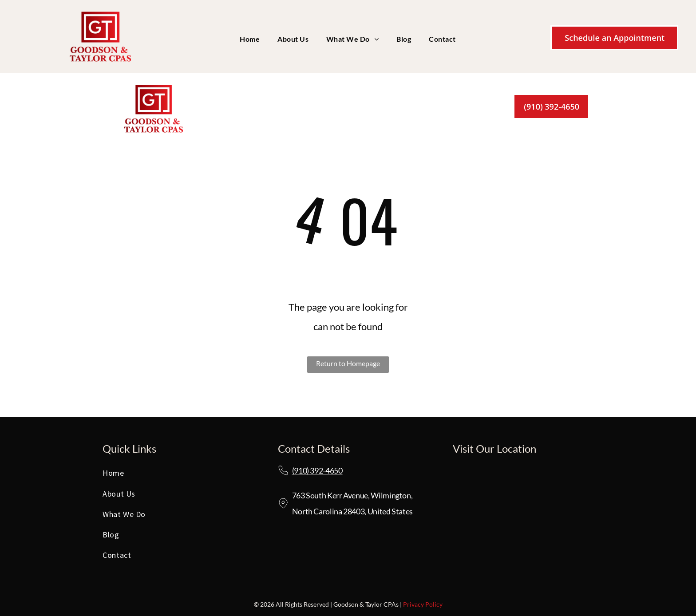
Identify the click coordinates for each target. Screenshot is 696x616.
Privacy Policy (423, 604)
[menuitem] (250, 39)
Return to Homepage (348, 363)
